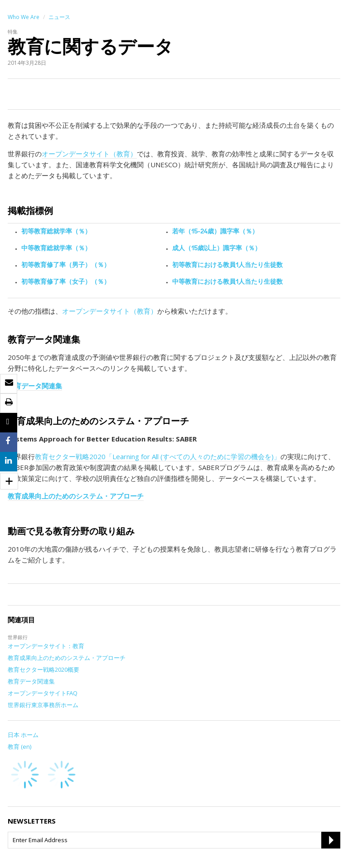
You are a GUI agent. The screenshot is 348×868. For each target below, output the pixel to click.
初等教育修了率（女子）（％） (66, 282)
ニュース (59, 17)
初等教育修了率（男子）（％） (66, 266)
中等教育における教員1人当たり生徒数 (227, 282)
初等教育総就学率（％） (56, 232)
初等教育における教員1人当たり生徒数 (227, 266)
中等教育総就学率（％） (56, 249)
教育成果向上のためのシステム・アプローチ (76, 496)
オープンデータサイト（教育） (89, 154)
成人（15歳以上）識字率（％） (217, 249)
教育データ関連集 (35, 386)
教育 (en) (19, 747)
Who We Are (24, 17)
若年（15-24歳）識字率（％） (215, 232)
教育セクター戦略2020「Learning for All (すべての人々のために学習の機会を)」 (158, 456)
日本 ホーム (23, 735)
